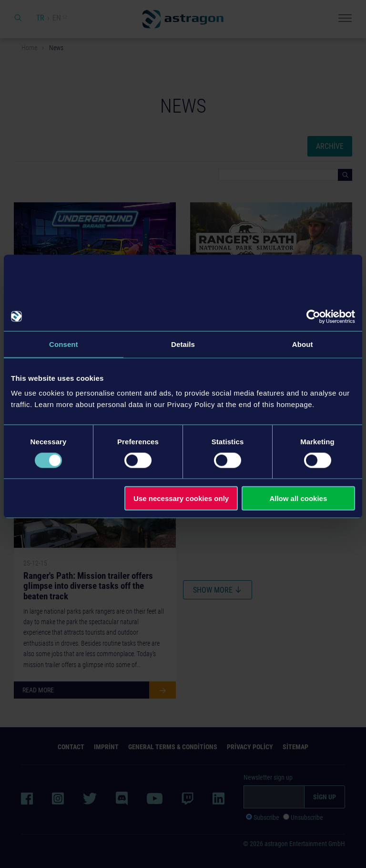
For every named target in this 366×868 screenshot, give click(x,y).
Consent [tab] (64, 344)
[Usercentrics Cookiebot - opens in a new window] (313, 316)
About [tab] (303, 344)
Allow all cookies (298, 498)
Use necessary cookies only (181, 498)
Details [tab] (183, 344)
